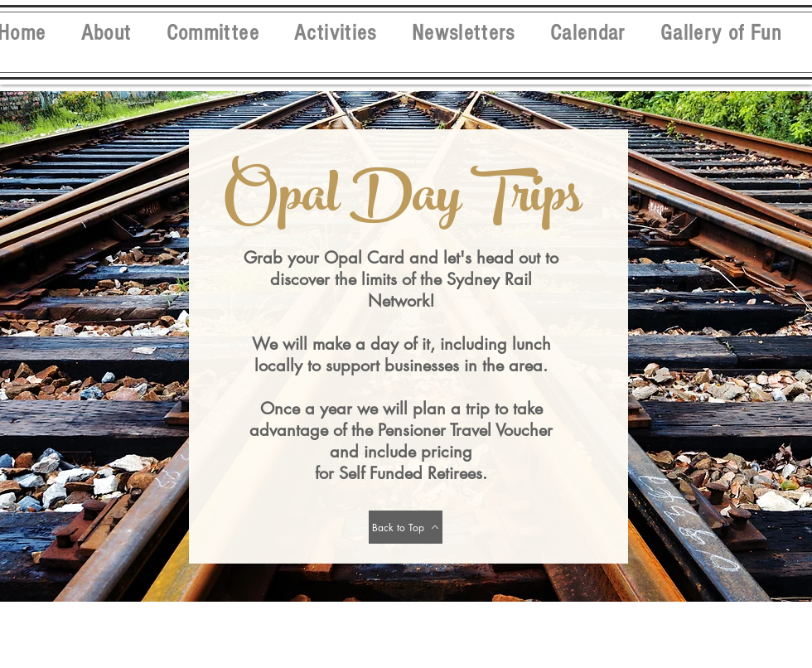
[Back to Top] (406, 527)
